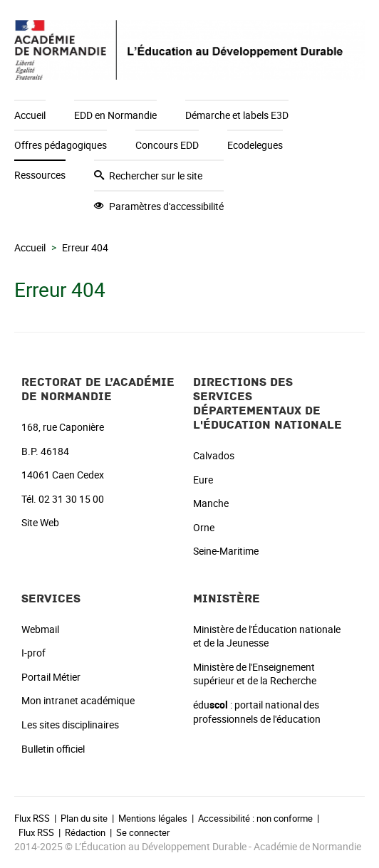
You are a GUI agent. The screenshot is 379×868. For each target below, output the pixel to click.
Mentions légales (153, 818)
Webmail (40, 629)
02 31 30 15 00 (71, 499)
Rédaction (85, 832)
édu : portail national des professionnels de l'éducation (257, 712)
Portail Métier (51, 677)
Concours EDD (167, 145)
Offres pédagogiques (61, 145)
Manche (211, 503)
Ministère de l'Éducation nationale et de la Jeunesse (267, 636)
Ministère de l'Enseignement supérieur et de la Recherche (255, 674)
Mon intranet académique (78, 700)
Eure (203, 480)
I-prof (33, 653)
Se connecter (143, 832)
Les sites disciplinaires (70, 725)
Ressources (40, 175)
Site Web (40, 522)
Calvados (214, 455)
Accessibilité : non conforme (255, 818)
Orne (204, 527)
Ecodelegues (255, 145)
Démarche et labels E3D (237, 115)
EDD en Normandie (115, 115)
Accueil (30, 115)
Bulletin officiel (53, 749)
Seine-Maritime (226, 551)
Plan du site (84, 818)
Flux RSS (32, 818)
